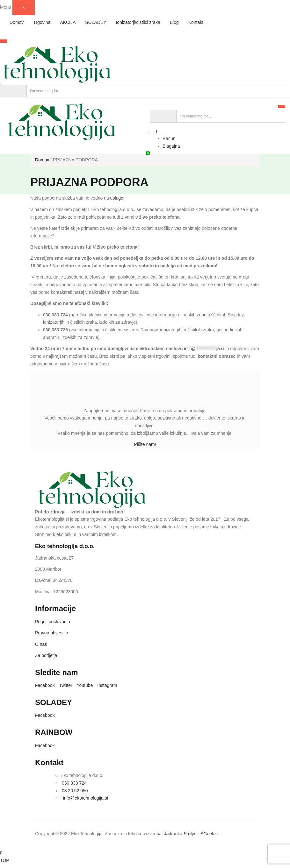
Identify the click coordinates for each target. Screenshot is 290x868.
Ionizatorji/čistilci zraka (138, 22)
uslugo (117, 198)
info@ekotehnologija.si (85, 798)
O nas (41, 644)
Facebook (45, 685)
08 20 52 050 (75, 791)
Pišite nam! (145, 444)
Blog (174, 22)
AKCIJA (68, 22)
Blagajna (171, 146)
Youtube (85, 685)
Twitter (65, 685)
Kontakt (196, 22)
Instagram (107, 685)
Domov (17, 22)
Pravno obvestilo (52, 633)
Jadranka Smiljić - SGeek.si (192, 834)
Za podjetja (46, 655)
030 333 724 (74, 783)
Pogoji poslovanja (53, 622)
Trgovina (42, 22)
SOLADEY (96, 22)
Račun (169, 138)
